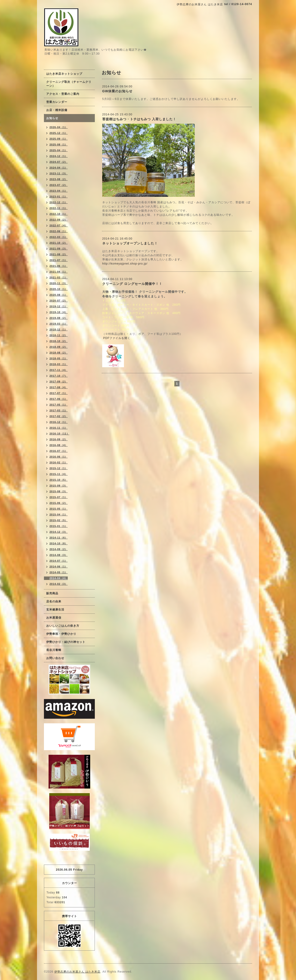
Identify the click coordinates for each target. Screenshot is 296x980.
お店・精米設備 (57, 110)
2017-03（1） (59, 410)
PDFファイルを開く (117, 338)
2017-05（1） (59, 405)
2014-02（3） (59, 584)
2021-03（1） (59, 277)
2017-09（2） (59, 382)
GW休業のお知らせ (117, 91)
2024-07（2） (59, 162)
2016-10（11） (59, 434)
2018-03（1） (59, 364)
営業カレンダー (57, 102)
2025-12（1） (59, 133)
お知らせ (52, 118)
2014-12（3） (59, 532)
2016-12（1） (59, 422)
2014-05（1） (59, 572)
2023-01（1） (59, 197)
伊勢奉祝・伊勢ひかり (61, 634)
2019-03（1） (59, 324)
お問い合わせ (55, 658)
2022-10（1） (59, 214)
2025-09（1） (59, 139)
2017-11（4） (59, 370)
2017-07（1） (59, 393)
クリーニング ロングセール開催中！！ (132, 284)
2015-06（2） (59, 503)
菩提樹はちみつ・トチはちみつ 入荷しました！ (139, 119)
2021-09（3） (59, 249)
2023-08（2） (59, 179)
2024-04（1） (59, 168)
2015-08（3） (59, 491)
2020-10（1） (59, 289)
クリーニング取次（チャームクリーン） (69, 84)
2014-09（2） (59, 549)
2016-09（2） (59, 439)
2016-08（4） (59, 445)
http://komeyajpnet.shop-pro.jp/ (125, 264)
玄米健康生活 (55, 610)
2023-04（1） (59, 191)
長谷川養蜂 (54, 650)
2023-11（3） (59, 173)
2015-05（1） (59, 509)
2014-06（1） (59, 567)
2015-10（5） (59, 480)
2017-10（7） (59, 376)
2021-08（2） (59, 254)
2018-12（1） (59, 330)
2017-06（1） (59, 399)
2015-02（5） (59, 520)
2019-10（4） (59, 312)
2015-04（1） (59, 515)
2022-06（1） (59, 231)
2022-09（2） (59, 220)
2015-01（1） (59, 526)
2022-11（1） (59, 208)
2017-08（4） (59, 387)
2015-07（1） (59, 497)
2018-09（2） (59, 347)
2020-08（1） (59, 295)
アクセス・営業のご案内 (63, 94)
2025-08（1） (59, 145)
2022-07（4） (59, 225)
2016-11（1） (59, 428)
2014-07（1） (59, 561)
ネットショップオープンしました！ (130, 243)
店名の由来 (54, 601)
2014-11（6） (59, 538)
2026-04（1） (59, 127)
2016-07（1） (59, 451)
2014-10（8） (59, 543)
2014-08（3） (59, 555)
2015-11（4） (59, 474)
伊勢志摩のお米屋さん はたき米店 (77, 972)
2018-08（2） (59, 353)
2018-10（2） (59, 341)
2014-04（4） (59, 578)
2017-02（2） (59, 416)
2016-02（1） (59, 462)
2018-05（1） (59, 358)
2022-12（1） (59, 202)
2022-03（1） (59, 237)
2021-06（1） (59, 266)
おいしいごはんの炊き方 (63, 626)
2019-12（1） (59, 306)
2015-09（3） (59, 486)
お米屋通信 (54, 618)
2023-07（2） (59, 185)
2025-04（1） (59, 150)
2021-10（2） (59, 243)
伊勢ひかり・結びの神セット (66, 642)
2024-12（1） (59, 156)
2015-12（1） (59, 468)
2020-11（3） (59, 283)
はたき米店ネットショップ (64, 74)
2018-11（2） (59, 335)
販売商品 (52, 593)
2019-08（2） (59, 318)
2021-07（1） (59, 260)
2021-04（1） (59, 272)
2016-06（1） (59, 457)
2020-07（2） (59, 301)
